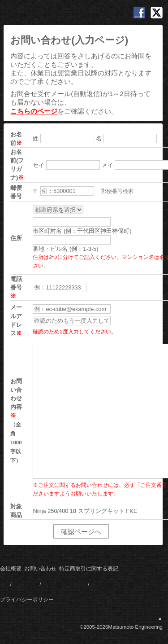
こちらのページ (34, 111)
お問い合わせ (40, 569)
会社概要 (11, 569)
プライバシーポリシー (27, 600)
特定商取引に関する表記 (89, 569)
